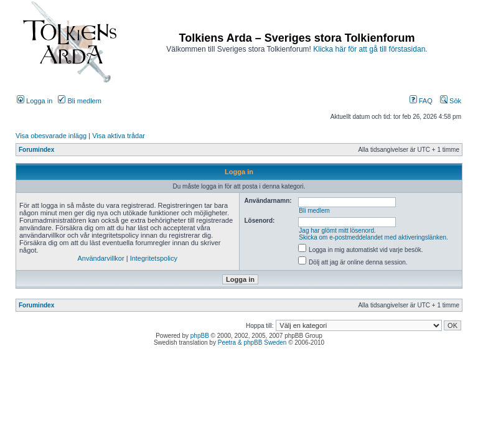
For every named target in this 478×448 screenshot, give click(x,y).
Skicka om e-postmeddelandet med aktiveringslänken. (373, 237)
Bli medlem (79, 101)
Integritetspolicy (154, 258)
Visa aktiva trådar (119, 136)
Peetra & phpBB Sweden (252, 343)
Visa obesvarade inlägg (51, 136)
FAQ (421, 101)
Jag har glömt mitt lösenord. (337, 231)
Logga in (35, 101)
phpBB (200, 336)
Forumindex (36, 150)
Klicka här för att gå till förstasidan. (370, 49)
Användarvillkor (101, 258)
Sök (451, 101)
